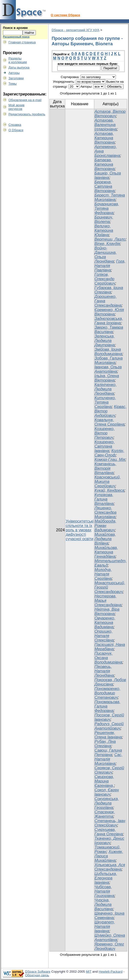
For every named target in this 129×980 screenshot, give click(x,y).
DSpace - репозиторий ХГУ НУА (76, 30)
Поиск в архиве (15, 28)
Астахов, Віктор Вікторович (110, 114)
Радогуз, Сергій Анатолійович (109, 726)
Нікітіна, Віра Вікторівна (107, 612)
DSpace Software (38, 972)
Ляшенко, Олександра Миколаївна (106, 512)
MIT (89, 972)
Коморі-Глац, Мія (110, 460)
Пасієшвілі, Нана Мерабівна (110, 647)
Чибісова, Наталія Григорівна (104, 891)
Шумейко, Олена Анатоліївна (110, 938)
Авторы (14, 73)
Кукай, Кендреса (109, 490)
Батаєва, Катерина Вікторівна (105, 164)
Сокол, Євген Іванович (107, 792)
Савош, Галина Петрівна (108, 752)
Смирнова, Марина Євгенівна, (104, 781)
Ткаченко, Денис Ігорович (109, 841)
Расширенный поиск (16, 37)
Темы (13, 84)
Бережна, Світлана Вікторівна (105, 186)
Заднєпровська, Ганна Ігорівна (109, 321)
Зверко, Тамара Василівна (109, 330)
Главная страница (22, 42)
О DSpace (16, 130)
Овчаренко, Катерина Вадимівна (105, 623)
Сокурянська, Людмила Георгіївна (107, 803)
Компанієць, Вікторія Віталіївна (105, 468)
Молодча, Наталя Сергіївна (103, 574)
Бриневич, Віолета (104, 219)
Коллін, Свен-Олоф (109, 453)
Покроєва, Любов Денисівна (110, 682)
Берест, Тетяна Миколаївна (110, 197)
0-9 (74, 54)
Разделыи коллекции (18, 60)
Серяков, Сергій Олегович (109, 770)
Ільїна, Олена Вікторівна (107, 378)
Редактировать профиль (27, 114)
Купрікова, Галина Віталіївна (104, 499)
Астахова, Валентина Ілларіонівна (106, 125)
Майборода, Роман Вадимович (105, 526)
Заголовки (16, 78)
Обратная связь (37, 975)
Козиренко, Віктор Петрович (105, 433)
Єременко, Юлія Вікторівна (109, 312)
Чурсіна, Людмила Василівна (104, 904)
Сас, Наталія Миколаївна (109, 759)
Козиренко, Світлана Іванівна (105, 446)
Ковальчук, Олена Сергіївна (110, 422)
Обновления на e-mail (25, 100)
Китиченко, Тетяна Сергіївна (105, 402)
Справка (15, 125)
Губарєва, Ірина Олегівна (109, 290)
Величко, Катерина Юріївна (104, 230)
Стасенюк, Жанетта (105, 814)
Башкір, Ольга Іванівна (108, 175)
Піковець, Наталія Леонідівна (104, 671)
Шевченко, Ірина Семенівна (109, 916)
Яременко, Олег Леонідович (109, 946)
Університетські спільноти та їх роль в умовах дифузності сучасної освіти (79, 530)
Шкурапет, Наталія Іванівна (105, 927)
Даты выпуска (19, 67)
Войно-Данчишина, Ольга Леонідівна (106, 255)
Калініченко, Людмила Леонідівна (106, 389)
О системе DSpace (65, 15)
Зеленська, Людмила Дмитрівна (105, 341)
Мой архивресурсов (17, 107)
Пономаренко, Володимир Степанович (108, 693)
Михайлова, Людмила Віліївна (105, 539)
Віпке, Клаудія (107, 244)
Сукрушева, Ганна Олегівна (109, 832)
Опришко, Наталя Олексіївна (104, 636)
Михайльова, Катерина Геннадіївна (106, 552)
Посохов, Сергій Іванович (109, 717)
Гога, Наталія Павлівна (110, 266)
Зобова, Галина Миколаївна (109, 360)
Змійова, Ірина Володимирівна (108, 352)
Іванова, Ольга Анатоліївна (108, 369)
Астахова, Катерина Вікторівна (105, 138)
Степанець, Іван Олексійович (110, 823)
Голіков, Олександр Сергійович (105, 279)
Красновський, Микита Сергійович (108, 482)
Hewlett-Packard (111, 972)
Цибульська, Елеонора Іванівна (106, 878)
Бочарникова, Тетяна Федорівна (107, 208)
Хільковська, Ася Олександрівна (110, 867)
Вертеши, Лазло (110, 239)
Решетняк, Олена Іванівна (108, 735)
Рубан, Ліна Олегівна (105, 744)
